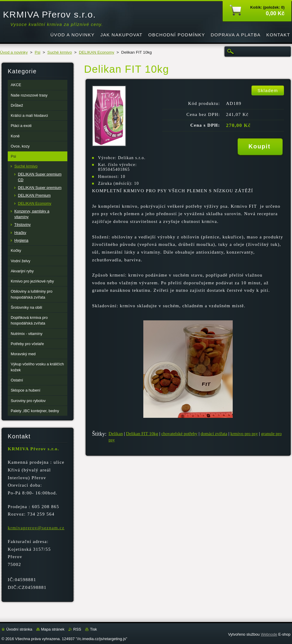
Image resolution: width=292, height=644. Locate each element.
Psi (37, 52)
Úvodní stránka (19, 629)
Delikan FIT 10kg (142, 434)
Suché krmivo (60, 52)
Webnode (269, 634)
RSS (77, 629)
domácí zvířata (214, 434)
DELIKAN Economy (97, 52)
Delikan (116, 434)
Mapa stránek (53, 629)
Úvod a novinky (14, 52)
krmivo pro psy (244, 434)
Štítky (98, 434)
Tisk (93, 629)
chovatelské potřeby (179, 434)
